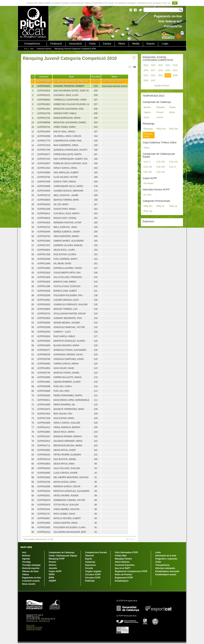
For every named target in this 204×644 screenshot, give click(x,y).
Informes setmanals (165, 568)
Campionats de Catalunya (62, 552)
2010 (168, 75)
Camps (107, 44)
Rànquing (148, 129)
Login (165, 44)
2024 (146, 65)
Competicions (32, 44)
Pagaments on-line (31, 578)
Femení (160, 112)
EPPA (52, 578)
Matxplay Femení (123, 559)
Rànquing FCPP (57, 559)
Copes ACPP (55, 571)
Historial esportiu (44, 49)
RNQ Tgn (148, 211)
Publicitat (90, 581)
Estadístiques (122, 581)
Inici (32, 49)
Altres (122, 44)
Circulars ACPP (93, 575)
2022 (160, 65)
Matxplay (161, 107)
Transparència (162, 565)
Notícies (26, 556)
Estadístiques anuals (166, 575)
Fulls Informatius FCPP (126, 552)
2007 (153, 80)
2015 (168, 70)
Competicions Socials (96, 552)
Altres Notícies (122, 562)
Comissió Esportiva (125, 565)
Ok (175, 3)
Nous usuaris (29, 584)
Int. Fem (147, 195)
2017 (153, 70)
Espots (151, 44)
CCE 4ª (173, 167)
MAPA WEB (26, 547)
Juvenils (53, 568)
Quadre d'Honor (162, 86)
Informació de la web (166, 556)
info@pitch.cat (32, 621)
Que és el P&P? (123, 568)
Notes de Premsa (123, 575)
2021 (168, 65)
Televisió (89, 556)
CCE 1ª (147, 162)
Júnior (146, 117)
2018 (146, 70)
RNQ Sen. (174, 129)
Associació (76, 44)
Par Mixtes (149, 183)
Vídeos (25, 575)
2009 (175, 75)
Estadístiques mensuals (167, 571)
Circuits (89, 568)
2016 (160, 70)
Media (136, 44)
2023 (153, 65)
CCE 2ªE (161, 162)
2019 (175, 65)
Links (158, 552)
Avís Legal (30, 625)
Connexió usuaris (31, 581)
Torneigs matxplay (31, 565)
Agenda (26, 559)
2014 (175, 70)
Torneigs (26, 562)
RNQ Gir (160, 206)
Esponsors (90, 565)
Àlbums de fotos (30, 571)
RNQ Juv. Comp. (148, 135)
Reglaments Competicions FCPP (131, 571)
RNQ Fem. (161, 129)
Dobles (172, 107)
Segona (147, 112)
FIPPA (52, 575)
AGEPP (52, 581)
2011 (160, 75)
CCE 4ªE (148, 172)
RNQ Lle (173, 206)
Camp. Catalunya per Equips (63, 556)
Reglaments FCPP (124, 578)
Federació (56, 44)
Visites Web (121, 556)
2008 (146, 80)
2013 (146, 75)
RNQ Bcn (148, 206)
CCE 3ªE (148, 167)
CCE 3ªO (161, 167)
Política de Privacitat (34, 627)
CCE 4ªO (161, 172)
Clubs (92, 44)
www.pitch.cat (44, 621)
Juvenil (160, 117)
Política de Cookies (34, 629)
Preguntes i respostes (166, 559)
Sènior (172, 112)
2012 (153, 75)
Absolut (147, 107)
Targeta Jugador (93, 571)
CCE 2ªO (173, 162)
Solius (146, 148)
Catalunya (90, 562)
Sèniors (53, 565)
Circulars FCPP (93, 578)
